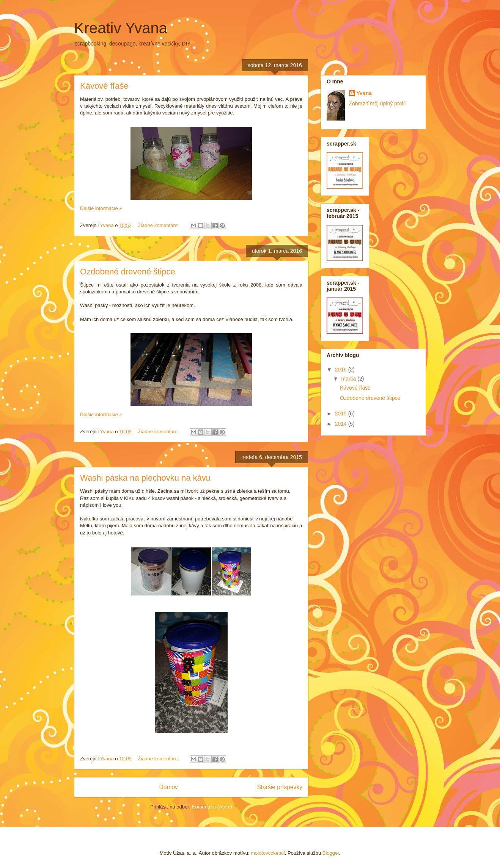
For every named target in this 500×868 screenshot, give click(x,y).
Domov (168, 787)
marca (349, 379)
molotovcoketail (268, 853)
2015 (342, 414)
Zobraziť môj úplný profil (377, 103)
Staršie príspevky (280, 787)
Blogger (331, 853)
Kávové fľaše (104, 86)
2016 (342, 370)
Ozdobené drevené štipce (128, 272)
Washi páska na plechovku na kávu (145, 478)
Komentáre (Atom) (212, 807)
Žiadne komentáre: (159, 225)
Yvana (364, 93)
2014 (342, 424)
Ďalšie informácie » (101, 208)
